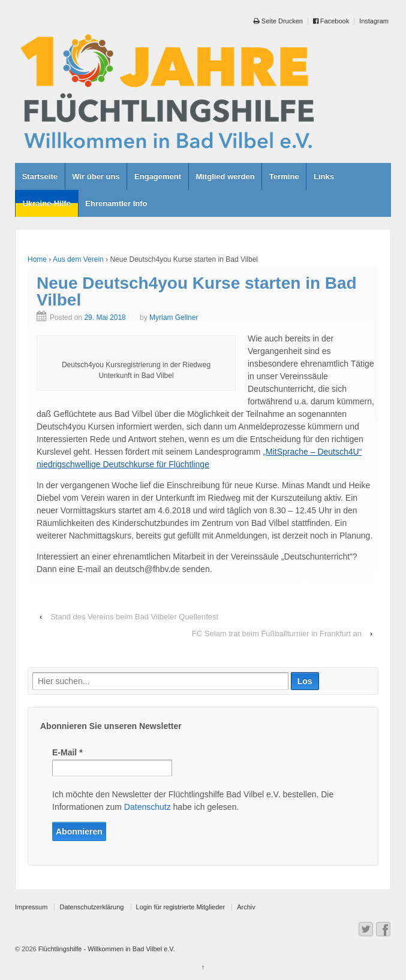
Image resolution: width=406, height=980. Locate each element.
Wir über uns (96, 176)
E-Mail (67, 752)
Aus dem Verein (78, 259)
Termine (284, 176)
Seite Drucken (278, 21)
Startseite (40, 176)
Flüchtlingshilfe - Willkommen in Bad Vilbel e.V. (106, 949)
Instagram (374, 21)
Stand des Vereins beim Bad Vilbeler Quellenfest (134, 617)
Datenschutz (148, 807)
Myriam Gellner (174, 317)
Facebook (331, 21)
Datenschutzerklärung (91, 907)
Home (37, 259)
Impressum (31, 907)
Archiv (246, 907)
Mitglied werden (225, 176)
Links (324, 176)
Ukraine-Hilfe (47, 203)
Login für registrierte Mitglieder (181, 907)
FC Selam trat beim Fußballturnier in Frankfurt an (277, 633)
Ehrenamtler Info (116, 203)
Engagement (158, 176)
